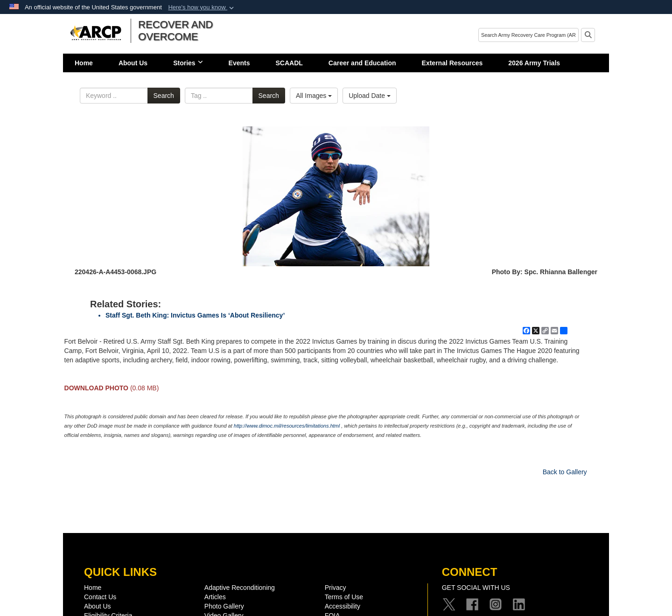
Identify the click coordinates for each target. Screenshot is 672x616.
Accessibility (343, 606)
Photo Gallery (224, 606)
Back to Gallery (565, 472)
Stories (188, 63)
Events (239, 63)
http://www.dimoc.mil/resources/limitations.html (287, 426)
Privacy (336, 588)
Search (164, 96)
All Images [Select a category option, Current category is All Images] (314, 96)
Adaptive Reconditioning (240, 588)
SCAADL (289, 63)
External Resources (452, 63)
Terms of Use (344, 597)
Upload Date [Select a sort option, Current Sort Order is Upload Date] (370, 96)
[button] (202, 7)
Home (84, 63)
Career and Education (362, 63)
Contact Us (100, 597)
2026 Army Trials (534, 63)
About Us (133, 63)
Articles (215, 597)
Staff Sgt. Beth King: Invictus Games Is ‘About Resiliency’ (195, 315)
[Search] (528, 35)
